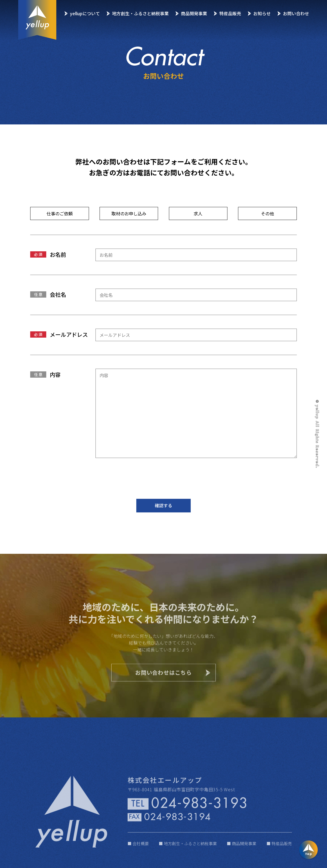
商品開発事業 (194, 13)
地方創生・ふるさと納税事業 (140, 13)
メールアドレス (69, 335)
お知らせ (262, 13)
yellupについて (85, 13)
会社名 (58, 295)
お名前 (58, 255)
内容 (55, 375)
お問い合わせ (296, 13)
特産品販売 (230, 13)
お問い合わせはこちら (163, 684)
